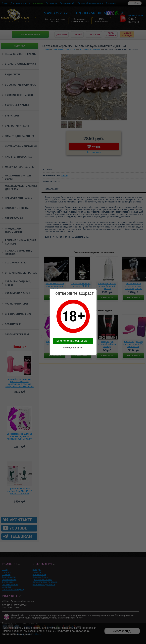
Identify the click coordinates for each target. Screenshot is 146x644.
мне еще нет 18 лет (73, 348)
